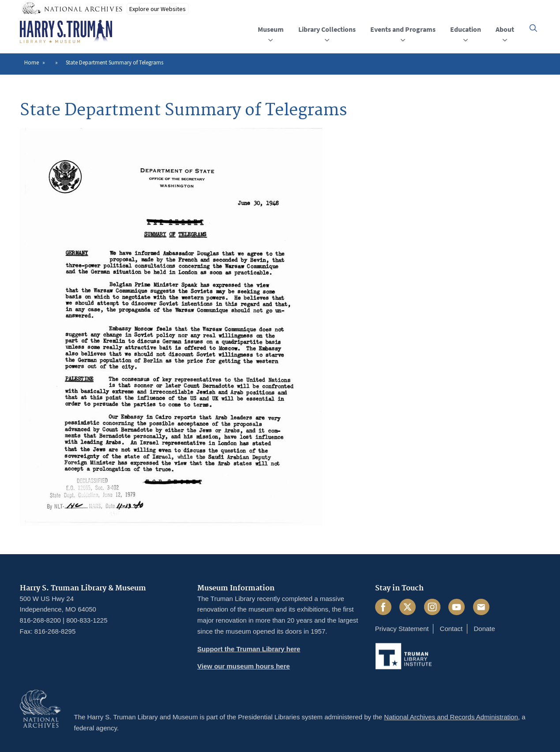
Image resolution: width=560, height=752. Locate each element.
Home (32, 62)
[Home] (66, 32)
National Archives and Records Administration (451, 717)
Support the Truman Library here (249, 649)
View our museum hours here (244, 666)
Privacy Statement (402, 629)
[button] (533, 28)
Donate (484, 629)
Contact (451, 629)
